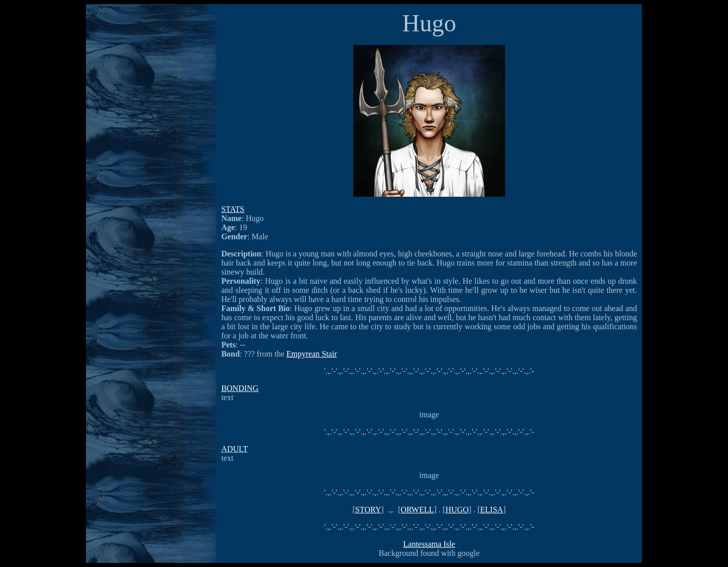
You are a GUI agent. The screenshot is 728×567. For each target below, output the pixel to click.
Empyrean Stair (312, 354)
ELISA (492, 510)
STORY (368, 510)
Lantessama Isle (429, 544)
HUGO (457, 510)
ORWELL (417, 510)
